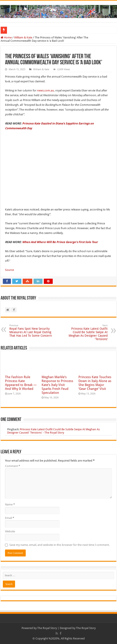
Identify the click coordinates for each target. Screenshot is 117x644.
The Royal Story (47, 628)
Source (9, 270)
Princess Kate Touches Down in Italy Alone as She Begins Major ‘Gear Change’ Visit (95, 383)
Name (10, 504)
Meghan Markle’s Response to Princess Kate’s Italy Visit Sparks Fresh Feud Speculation (57, 385)
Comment (13, 466)
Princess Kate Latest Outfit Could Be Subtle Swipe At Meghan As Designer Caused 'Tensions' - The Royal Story (53, 431)
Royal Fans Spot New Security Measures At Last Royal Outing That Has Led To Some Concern (32, 331)
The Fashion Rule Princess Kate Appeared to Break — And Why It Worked (21, 383)
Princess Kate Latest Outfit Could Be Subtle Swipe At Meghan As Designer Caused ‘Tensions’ (85, 332)
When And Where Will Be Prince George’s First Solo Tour (60, 242)
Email (10, 518)
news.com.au (46, 90)
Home (6, 37)
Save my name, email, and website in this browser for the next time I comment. (59, 545)
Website (10, 531)
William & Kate (23, 37)
